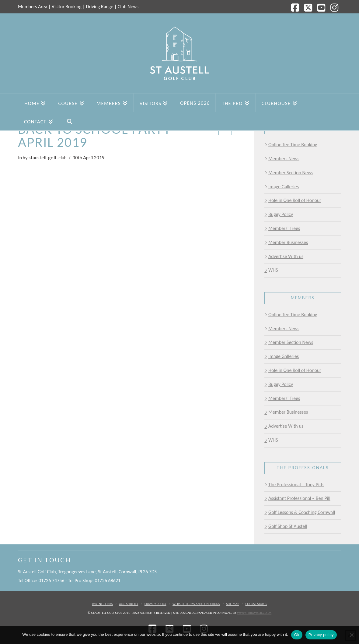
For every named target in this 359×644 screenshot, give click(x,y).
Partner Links (102, 604)
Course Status (256, 604)
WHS (271, 270)
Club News (128, 7)
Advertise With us (284, 256)
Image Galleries (282, 187)
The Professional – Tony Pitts (294, 485)
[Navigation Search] (70, 121)
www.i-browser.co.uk (254, 613)
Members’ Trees (282, 228)
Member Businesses (286, 242)
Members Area (33, 7)
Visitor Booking (67, 7)
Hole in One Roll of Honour (293, 200)
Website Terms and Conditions (196, 604)
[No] (351, 635)
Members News (282, 159)
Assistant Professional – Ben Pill (297, 498)
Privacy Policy (155, 604)
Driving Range (99, 7)
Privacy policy (321, 635)
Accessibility (129, 604)
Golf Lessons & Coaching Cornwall (300, 512)
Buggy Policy (279, 214)
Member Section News (289, 173)
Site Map (233, 604)
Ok (297, 635)
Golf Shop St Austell (286, 526)
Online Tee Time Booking (291, 145)
